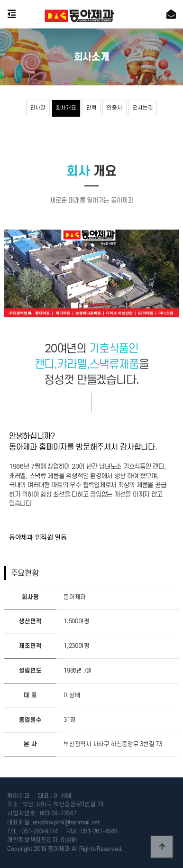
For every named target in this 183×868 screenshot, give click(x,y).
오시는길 (142, 108)
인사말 (38, 108)
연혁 (91, 108)
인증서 (114, 108)
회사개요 (66, 108)
